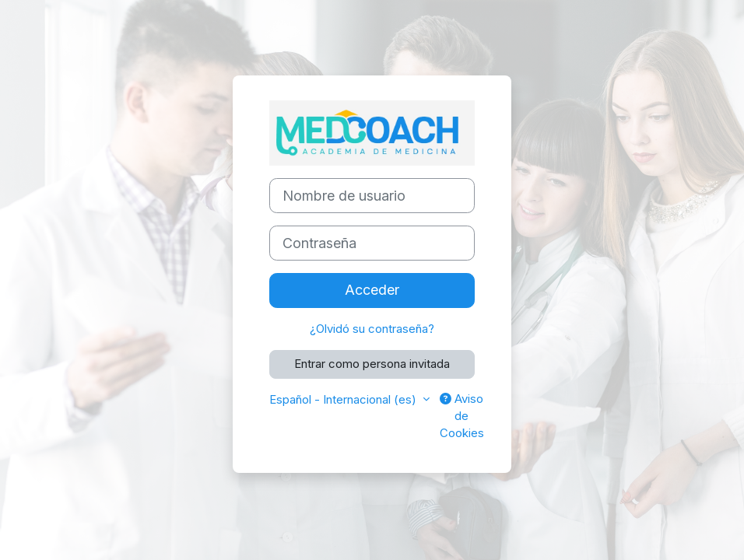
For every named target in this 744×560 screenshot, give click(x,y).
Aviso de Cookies (462, 416)
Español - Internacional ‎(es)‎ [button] (344, 400)
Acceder (372, 290)
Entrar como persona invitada (372, 364)
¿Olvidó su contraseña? (372, 329)
